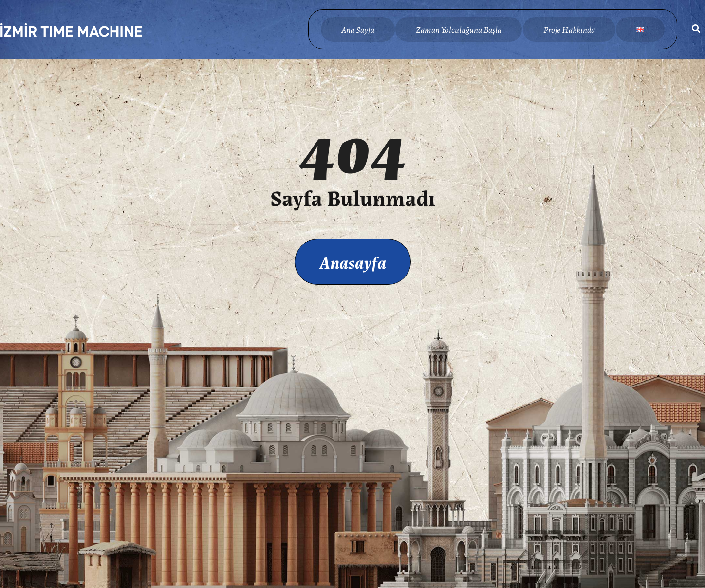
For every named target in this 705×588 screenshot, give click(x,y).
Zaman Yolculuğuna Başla (459, 29)
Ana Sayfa (358, 29)
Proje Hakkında (569, 29)
